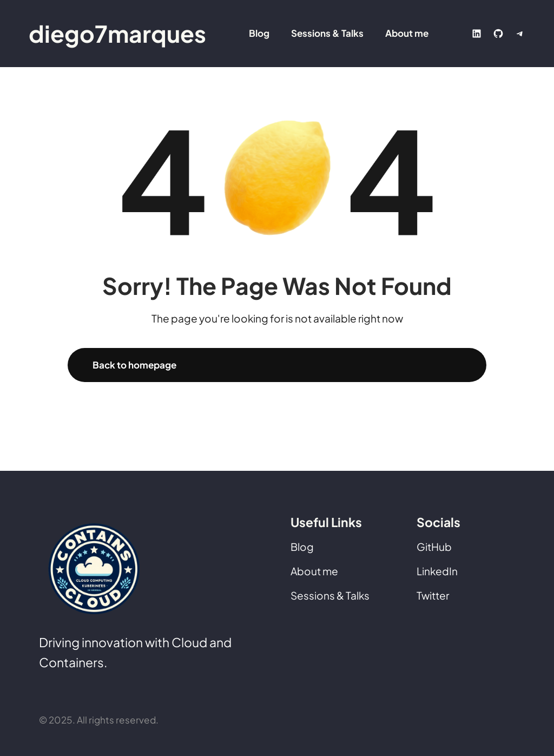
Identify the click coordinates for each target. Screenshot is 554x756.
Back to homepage (134, 365)
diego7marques (117, 33)
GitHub (434, 547)
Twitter (433, 595)
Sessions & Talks (330, 595)
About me (314, 571)
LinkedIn (437, 571)
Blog (302, 547)
